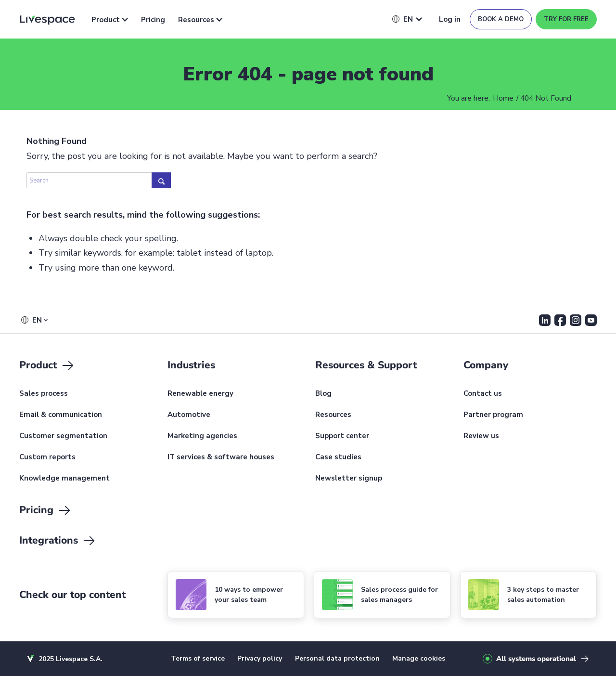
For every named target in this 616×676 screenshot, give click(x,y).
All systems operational (536, 659)
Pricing (153, 20)
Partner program (493, 415)
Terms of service (198, 658)
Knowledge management (64, 479)
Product (110, 20)
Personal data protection (337, 658)
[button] (403, 19)
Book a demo (501, 19)
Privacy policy (260, 658)
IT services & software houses (221, 457)
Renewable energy (200, 394)
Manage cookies (419, 658)
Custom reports (47, 457)
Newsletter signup (349, 479)
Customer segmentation (63, 436)
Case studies (338, 457)
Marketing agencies (202, 436)
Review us (481, 436)
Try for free (566, 19)
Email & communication (61, 415)
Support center (342, 436)
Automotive (189, 415)
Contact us (483, 394)
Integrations (58, 541)
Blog (323, 394)
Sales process (44, 394)
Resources (200, 20)
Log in (450, 19)
